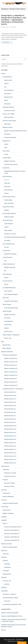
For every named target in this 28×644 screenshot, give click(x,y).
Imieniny (3, 64)
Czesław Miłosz (7, 158)
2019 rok (4, 630)
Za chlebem (7, 240)
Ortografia (4, 557)
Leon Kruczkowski (8, 281)
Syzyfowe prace (8, 331)
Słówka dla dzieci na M (10, 426)
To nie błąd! (6, 571)
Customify (18, 641)
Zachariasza (4, 66)
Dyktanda (5, 561)
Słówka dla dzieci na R (10, 439)
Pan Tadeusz (8, 94)
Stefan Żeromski (7, 311)
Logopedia (4, 520)
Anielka (6, 144)
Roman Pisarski (7, 304)
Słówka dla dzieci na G (10, 412)
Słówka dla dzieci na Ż (10, 459)
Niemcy (6, 284)
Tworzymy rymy (7, 581)
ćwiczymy (7, 584)
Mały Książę (7, 124)
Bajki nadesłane (7, 348)
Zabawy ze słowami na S (11, 385)
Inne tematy (7, 318)
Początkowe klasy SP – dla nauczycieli (13, 389)
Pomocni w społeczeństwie (10, 547)
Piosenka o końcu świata (11, 164)
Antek (6, 148)
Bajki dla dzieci (7, 345)
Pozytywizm (6, 470)
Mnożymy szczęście (7, 544)
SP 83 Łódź (6, 554)
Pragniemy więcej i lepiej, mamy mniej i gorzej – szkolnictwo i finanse (14, 626)
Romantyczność (8, 97)
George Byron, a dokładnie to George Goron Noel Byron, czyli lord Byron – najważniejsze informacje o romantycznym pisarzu (14, 20)
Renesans (5, 480)
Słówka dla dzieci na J (10, 416)
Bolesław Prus (6, 141)
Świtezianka (7, 104)
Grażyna (6, 84)
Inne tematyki (5, 507)
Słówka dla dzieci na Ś (10, 446)
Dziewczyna (7, 134)
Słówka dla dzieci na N (10, 429)
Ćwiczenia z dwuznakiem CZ (12, 534)
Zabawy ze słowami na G (11, 372)
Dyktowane (7, 564)
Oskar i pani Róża (9, 203)
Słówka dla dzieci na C (10, 399)
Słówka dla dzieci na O (10, 432)
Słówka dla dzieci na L (10, 422)
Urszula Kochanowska (10, 137)
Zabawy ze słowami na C (11, 365)
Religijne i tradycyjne (8, 513)
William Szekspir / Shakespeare (11, 335)
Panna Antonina (8, 190)
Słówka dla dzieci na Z (10, 463)
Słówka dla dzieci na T (10, 449)
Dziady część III (8, 80)
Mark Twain (6, 298)
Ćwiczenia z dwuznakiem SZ (12, 540)
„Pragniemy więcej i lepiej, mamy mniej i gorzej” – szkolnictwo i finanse (14, 620)
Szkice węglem (8, 230)
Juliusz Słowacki (7, 274)
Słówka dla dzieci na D (10, 402)
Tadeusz (6, 193)
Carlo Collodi (6, 151)
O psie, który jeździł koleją (11, 308)
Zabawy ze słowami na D (11, 368)
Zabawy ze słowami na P (11, 382)
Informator (4, 490)
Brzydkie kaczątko (9, 217)
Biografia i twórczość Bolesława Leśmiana (15, 131)
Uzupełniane (7, 567)
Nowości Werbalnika (8, 497)
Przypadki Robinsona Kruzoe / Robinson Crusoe (15, 172)
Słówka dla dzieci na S (10, 443)
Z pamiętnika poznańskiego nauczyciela (15, 237)
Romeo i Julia (8, 338)
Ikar (5, 271)
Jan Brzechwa (6, 251)
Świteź (6, 100)
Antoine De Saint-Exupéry (9, 121)
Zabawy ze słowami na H (11, 375)
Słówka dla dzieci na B (10, 395)
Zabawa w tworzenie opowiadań (10, 613)
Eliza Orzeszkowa (7, 176)
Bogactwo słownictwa (7, 352)
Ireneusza (14, 64)
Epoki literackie (5, 466)
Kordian (6, 278)
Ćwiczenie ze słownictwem (10, 355)
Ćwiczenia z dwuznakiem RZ (12, 537)
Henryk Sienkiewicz (8, 220)
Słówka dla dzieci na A (10, 392)
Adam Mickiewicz (7, 77)
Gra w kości (7, 601)
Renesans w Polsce (9, 486)
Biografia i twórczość (10, 161)
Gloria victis (7, 187)
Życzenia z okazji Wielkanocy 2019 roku (12, 616)
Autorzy (3, 73)
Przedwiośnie (8, 325)
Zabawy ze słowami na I (11, 379)
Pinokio (6, 154)
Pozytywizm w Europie (10, 473)
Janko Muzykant (9, 224)
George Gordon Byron (8, 207)
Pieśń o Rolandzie (9, 117)
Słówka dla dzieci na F (10, 409)
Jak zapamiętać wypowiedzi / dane (12, 604)
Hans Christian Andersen (9, 213)
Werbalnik (4, 587)
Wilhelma (20, 64)
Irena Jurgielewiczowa (9, 244)
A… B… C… (7, 180)
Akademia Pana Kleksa (10, 254)
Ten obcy (7, 247)
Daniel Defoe (6, 168)
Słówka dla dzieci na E (10, 406)
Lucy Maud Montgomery (9, 288)
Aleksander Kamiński (8, 107)
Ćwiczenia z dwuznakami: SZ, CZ (13, 527)
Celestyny (9, 64)
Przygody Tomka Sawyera (11, 301)
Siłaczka (6, 328)
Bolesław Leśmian (8, 127)
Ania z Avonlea (8, 291)
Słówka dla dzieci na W (10, 456)
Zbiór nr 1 (5, 523)
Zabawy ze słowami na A (11, 358)
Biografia (13, 27)
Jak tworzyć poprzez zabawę (10, 598)
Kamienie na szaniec (10, 111)
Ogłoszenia (4, 550)
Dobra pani (7, 183)
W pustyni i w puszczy (10, 234)
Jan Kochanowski (7, 257)
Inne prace (4, 500)
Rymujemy (4, 577)
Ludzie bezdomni (9, 321)
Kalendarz (4, 517)
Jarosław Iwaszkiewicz (9, 264)
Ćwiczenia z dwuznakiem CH (12, 530)
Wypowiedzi (4, 591)
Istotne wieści (6, 493)
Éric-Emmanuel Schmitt (9, 197)
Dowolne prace (7, 510)
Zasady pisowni (7, 574)
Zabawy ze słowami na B (11, 362)
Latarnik (6, 227)
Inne (5, 87)
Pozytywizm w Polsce (10, 476)
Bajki (3, 342)
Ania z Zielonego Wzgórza (11, 294)
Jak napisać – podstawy (9, 594)
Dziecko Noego (8, 200)
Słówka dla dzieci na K (10, 419)
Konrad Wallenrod (9, 90)
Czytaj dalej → (7, 42)
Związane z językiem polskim (10, 503)
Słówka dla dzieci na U (10, 453)
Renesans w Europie (10, 483)
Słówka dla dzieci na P (10, 436)
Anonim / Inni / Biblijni (9, 114)
